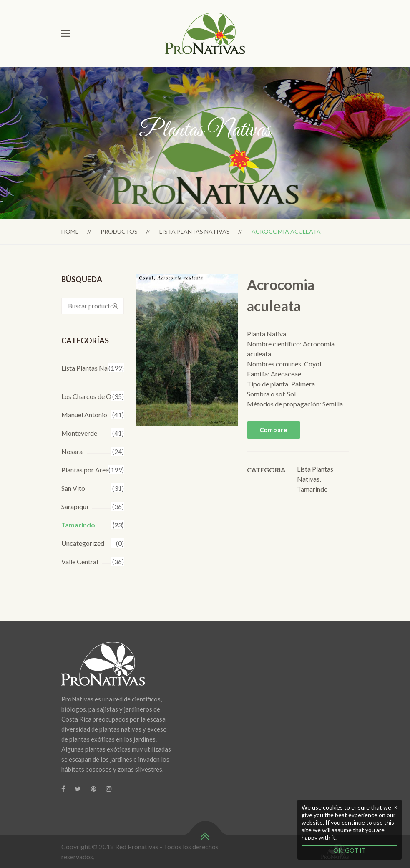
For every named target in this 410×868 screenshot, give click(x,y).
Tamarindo (78, 525)
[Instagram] (109, 789)
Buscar (116, 306)
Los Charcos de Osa (89, 396)
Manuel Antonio (84, 415)
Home (70, 231)
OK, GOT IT (350, 850)
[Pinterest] (93, 789)
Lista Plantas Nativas (195, 231)
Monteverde (79, 433)
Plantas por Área (85, 470)
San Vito (73, 488)
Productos (119, 231)
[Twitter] (78, 789)
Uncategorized (83, 543)
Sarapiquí (75, 506)
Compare (274, 430)
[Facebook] (63, 789)
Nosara (72, 451)
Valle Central (80, 561)
